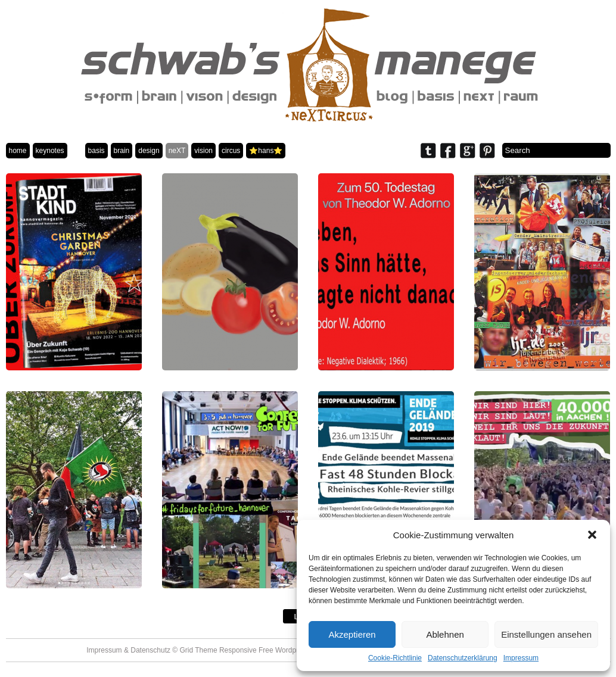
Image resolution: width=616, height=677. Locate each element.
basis (97, 151)
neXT (177, 151)
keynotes (50, 151)
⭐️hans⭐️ (266, 151)
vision (203, 151)
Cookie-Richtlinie (395, 658)
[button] (592, 535)
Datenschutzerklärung (463, 658)
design (149, 151)
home (18, 151)
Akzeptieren (352, 634)
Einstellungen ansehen (546, 634)
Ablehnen (445, 634)
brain (122, 151)
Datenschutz (150, 650)
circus (231, 151)
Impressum (521, 658)
